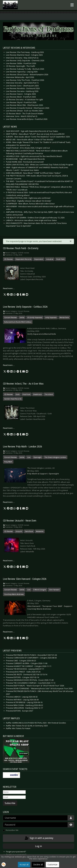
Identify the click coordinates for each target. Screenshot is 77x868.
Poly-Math (8, 462)
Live (29, 457)
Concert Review (10, 317)
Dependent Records (23, 259)
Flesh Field (60, 259)
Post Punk (26, 394)
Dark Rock (29, 531)
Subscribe (10, 803)
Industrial (50, 259)
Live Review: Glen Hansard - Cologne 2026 (25, 579)
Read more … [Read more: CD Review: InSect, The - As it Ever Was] (9, 428)
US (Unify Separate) (35, 317)
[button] (5, 295)
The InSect (49, 394)
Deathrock (37, 394)
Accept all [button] (24, 864)
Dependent (39, 259)
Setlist (22, 317)
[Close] (71, 241)
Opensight (37, 457)
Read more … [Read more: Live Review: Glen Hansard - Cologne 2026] (9, 632)
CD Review (8, 259)
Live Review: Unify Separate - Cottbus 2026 (25, 307)
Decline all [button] (38, 864)
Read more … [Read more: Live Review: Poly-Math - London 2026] (9, 502)
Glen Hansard (54, 590)
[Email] (14, 797)
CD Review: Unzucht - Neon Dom (20, 521)
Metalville (40, 531)
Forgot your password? (16, 852)
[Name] (14, 792)
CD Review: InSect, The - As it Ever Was (23, 384)
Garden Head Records (13, 399)
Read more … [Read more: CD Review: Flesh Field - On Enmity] (9, 288)
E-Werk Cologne (40, 590)
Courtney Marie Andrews (14, 594)
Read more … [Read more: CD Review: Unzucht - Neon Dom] (9, 561)
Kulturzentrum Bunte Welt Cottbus (18, 322)
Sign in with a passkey (39, 838)
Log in (38, 846)
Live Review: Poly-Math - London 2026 (22, 447)
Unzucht (19, 531)
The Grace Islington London (55, 457)
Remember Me (12, 830)
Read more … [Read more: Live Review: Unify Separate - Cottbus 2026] (9, 365)
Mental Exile (64, 317)
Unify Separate (51, 317)
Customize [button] (52, 864)
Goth (18, 394)
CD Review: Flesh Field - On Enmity (21, 248)
